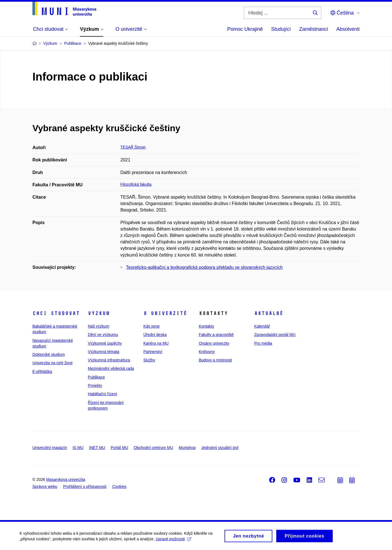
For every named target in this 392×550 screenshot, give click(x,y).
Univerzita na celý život (52, 363)
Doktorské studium (49, 354)
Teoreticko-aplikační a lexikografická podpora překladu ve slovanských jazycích (204, 267)
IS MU (78, 448)
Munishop (187, 448)
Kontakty (206, 326)
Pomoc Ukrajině (245, 29)
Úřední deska (155, 335)
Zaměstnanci (314, 29)
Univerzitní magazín (50, 448)
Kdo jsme (152, 326)
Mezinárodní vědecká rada (111, 368)
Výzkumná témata (103, 352)
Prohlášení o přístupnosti (85, 486)
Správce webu (45, 486)
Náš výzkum (98, 326)
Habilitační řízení (102, 394)
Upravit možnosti (173, 541)
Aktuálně (269, 313)
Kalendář (262, 326)
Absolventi (348, 29)
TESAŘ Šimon (133, 147)
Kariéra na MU (156, 343)
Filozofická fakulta (136, 184)
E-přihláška (42, 372)
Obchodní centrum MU (153, 448)
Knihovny (207, 352)
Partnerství (153, 352)
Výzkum (99, 313)
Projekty (95, 386)
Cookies (120, 486)
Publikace (96, 377)
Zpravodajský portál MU (275, 335)
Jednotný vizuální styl (220, 448)
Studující (281, 29)
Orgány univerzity (214, 343)
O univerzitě (165, 313)
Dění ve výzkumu (103, 335)
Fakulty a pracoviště (216, 335)
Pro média (263, 343)
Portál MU (119, 448)
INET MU (97, 448)
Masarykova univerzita (66, 480)
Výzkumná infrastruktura (109, 360)
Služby (149, 360)
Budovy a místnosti (215, 360)
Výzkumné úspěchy (105, 343)
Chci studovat (56, 313)
